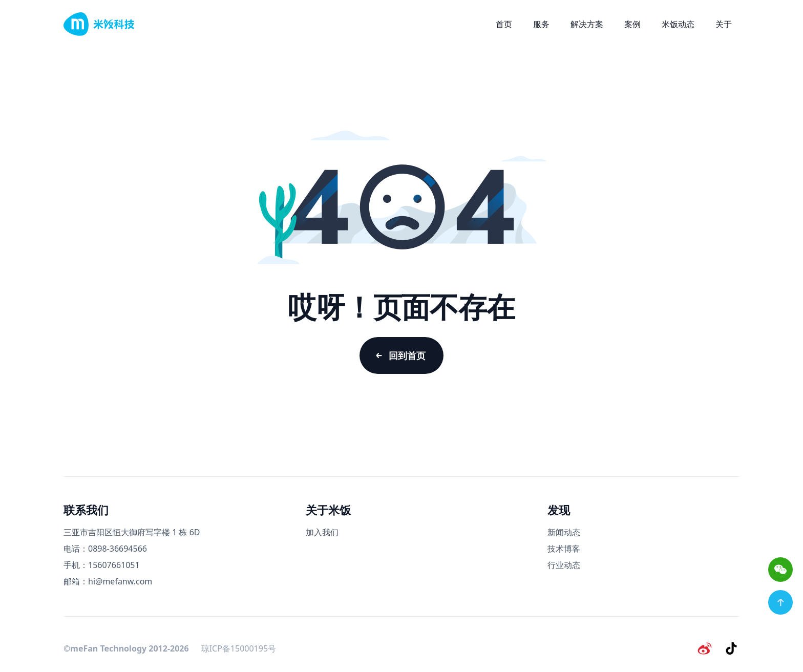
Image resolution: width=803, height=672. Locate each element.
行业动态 (564, 565)
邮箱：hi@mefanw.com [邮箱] (108, 581)
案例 (632, 24)
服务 (541, 24)
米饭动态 (678, 24)
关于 (724, 24)
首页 (504, 24)
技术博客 (564, 549)
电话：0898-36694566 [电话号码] (105, 549)
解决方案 (587, 24)
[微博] (705, 648)
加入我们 (322, 532)
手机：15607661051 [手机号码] (102, 565)
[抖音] (731, 648)
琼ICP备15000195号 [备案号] (239, 648)
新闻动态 (564, 532)
